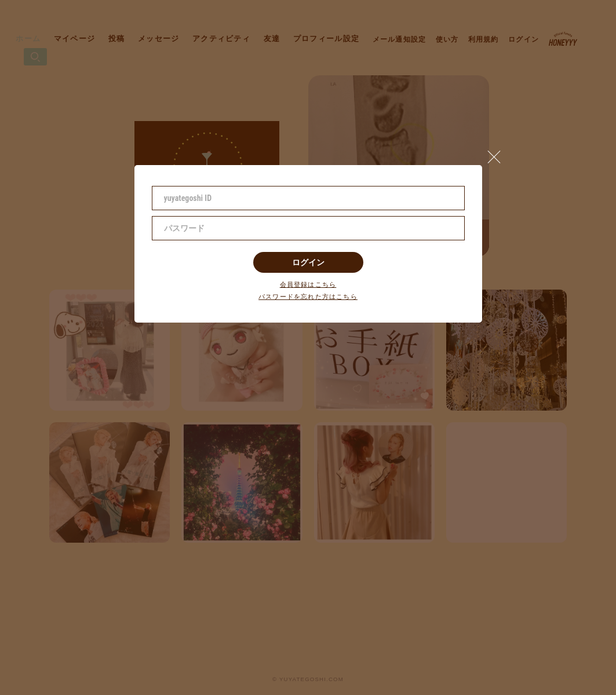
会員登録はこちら (308, 285)
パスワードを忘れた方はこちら (308, 297)
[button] (499, 154)
